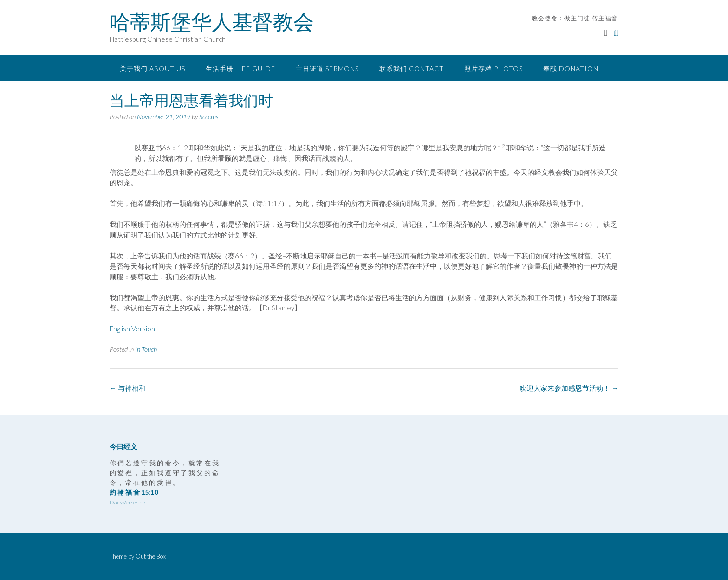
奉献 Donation (571, 68)
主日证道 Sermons (327, 68)
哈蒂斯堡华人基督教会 (212, 22)
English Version (132, 329)
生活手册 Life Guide (240, 68)
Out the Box (151, 556)
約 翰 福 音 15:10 (134, 492)
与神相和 (128, 388)
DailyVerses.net (128, 502)
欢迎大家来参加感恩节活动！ (569, 388)
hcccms (209, 117)
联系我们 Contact (412, 68)
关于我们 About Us (153, 68)
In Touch (146, 349)
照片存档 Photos (494, 68)
